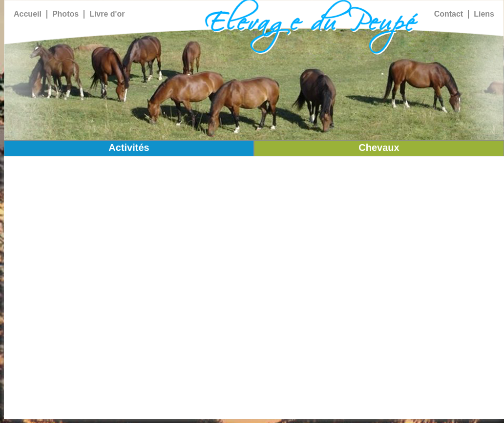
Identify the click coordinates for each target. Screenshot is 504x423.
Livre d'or (107, 14)
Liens (484, 14)
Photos (65, 14)
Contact (449, 14)
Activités (129, 148)
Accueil (28, 14)
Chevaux (379, 148)
